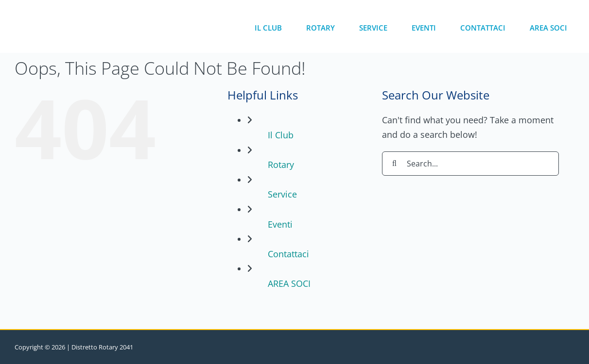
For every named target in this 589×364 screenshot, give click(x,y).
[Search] (394, 164)
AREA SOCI (289, 283)
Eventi (280, 224)
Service (282, 194)
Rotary (281, 165)
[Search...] (470, 164)
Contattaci (288, 254)
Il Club (281, 135)
